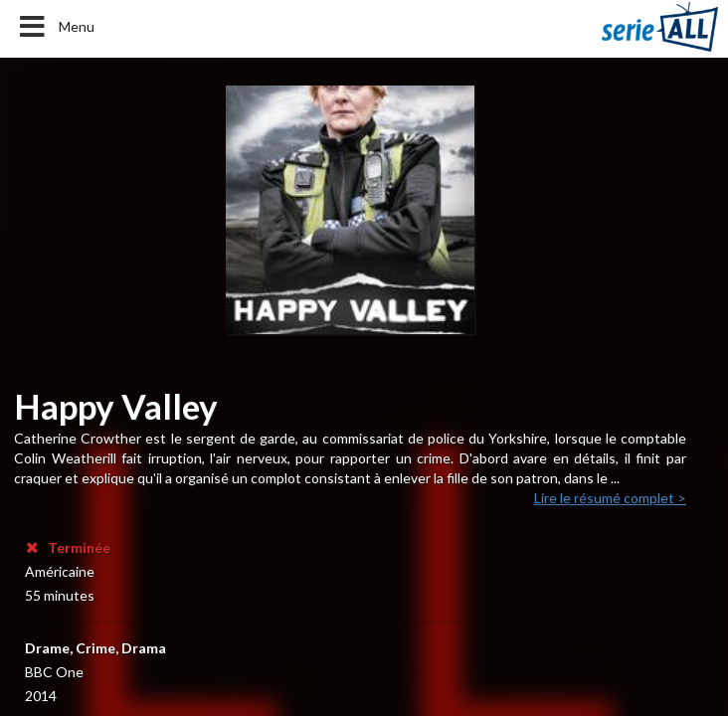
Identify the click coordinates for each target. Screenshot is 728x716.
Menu (55, 27)
